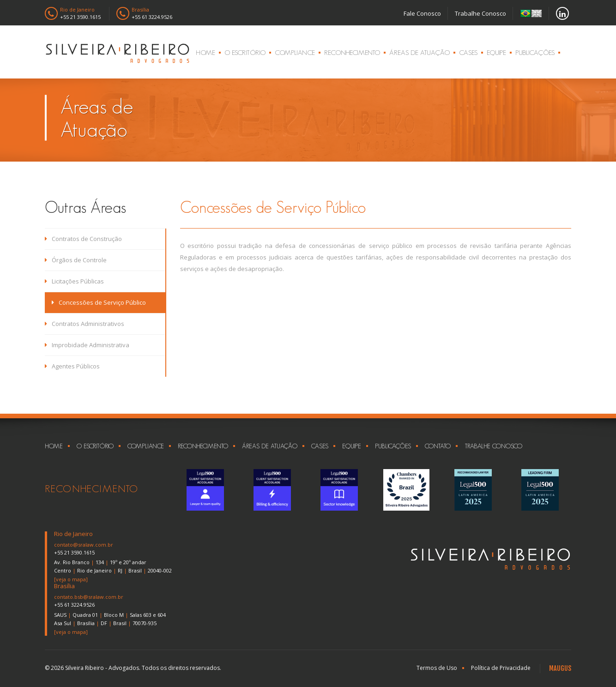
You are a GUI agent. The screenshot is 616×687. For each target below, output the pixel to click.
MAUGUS (560, 668)
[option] (205, 490)
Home (205, 52)
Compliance (295, 52)
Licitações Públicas (74, 281)
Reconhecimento (352, 52)
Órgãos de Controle (76, 260)
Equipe (496, 52)
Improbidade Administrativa (87, 345)
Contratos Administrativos (85, 324)
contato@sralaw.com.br (84, 545)
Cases (468, 52)
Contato (438, 446)
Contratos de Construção (83, 239)
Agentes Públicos (72, 366)
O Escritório (245, 52)
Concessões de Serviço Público (99, 302)
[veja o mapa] (71, 579)
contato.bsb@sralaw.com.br (89, 597)
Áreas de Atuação (420, 52)
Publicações (535, 52)
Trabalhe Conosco (480, 13)
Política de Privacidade (501, 668)
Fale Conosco (422, 13)
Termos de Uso (437, 668)
